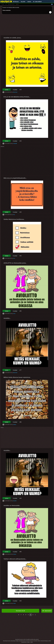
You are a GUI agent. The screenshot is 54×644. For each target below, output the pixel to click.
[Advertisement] (27, 25)
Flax (14, 215)
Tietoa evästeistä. (7, 10)
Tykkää (7, 90)
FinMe (14, 603)
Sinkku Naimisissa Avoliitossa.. (14, 219)
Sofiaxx (15, 424)
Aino (14, 258)
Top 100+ (23, 2)
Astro (14, 314)
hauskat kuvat (11, 4)
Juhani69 (15, 144)
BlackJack (15, 92)
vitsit (3, 4)
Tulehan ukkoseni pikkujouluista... (15, 559)
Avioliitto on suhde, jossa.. (12, 38)
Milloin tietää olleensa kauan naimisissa (17, 377)
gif (6, 4)
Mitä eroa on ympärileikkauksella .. (15, 178)
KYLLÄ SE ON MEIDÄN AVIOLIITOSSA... (17, 97)
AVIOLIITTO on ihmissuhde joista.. (15, 263)
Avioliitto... (7, 318)
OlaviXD (15, 501)
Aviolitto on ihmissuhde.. (12, 505)
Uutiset (29, 2)
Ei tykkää (15, 90)
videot (17, 4)
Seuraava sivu (20, 611)
